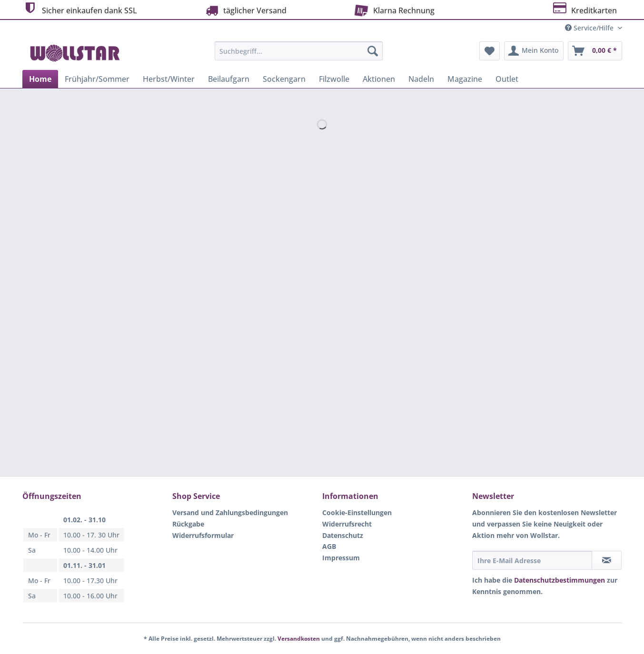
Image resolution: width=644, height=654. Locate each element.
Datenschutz (343, 535)
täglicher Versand (245, 10)
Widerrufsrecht (347, 524)
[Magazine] (465, 79)
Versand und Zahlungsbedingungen (230, 512)
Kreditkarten (584, 9)
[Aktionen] (379, 79)
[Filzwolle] (334, 79)
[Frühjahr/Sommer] (97, 79)
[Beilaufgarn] (229, 79)
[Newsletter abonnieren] (607, 560)
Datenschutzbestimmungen (560, 580)
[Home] (40, 79)
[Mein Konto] (534, 51)
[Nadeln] (421, 79)
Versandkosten (299, 639)
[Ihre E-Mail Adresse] (532, 560)
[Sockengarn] (284, 79)
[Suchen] (373, 51)
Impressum (341, 558)
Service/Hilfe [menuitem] (590, 28)
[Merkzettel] (490, 51)
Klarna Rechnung (393, 10)
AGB (329, 546)
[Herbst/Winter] (169, 79)
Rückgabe (188, 524)
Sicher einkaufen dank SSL (80, 9)
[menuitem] (299, 55)
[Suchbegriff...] (299, 51)
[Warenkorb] (595, 51)
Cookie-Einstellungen (357, 512)
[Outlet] (507, 79)
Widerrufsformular (203, 535)
